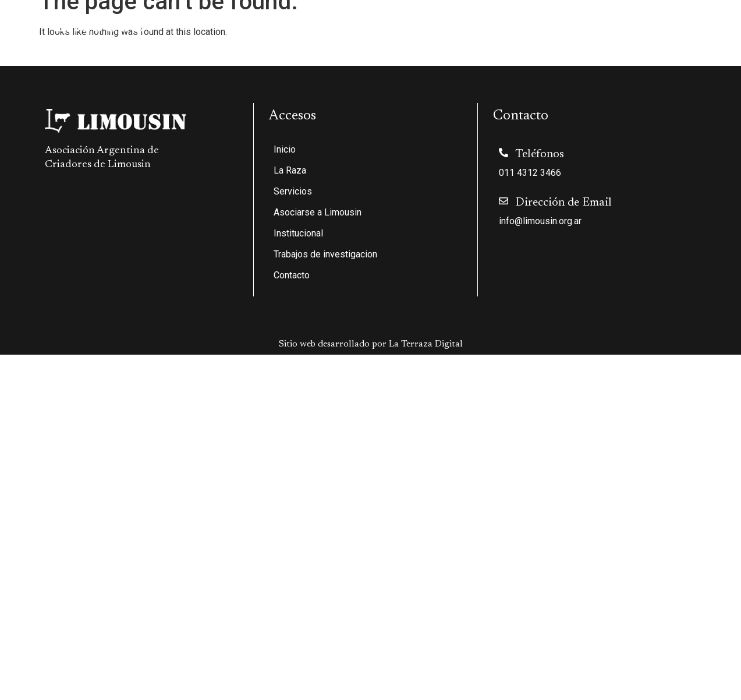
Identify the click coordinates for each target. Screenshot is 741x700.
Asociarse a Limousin (424, 24)
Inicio (228, 24)
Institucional (516, 24)
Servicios (340, 24)
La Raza (276, 24)
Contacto (704, 24)
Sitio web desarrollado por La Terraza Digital (371, 344)
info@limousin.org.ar (540, 221)
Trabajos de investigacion (617, 24)
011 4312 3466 (530, 173)
